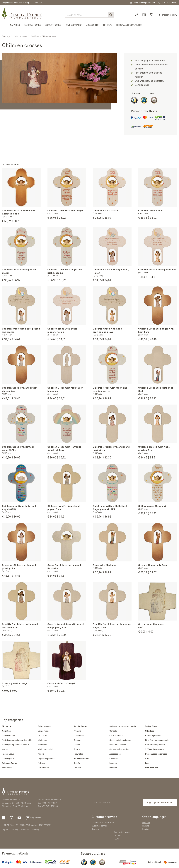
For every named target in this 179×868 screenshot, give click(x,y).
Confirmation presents (155, 745)
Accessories (92, 25)
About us (38, 3)
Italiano (146, 826)
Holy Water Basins (118, 745)
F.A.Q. (117, 839)
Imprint (5, 830)
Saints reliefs (44, 731)
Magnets (113, 763)
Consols (113, 731)
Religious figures (32, 25)
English (146, 829)
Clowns (77, 745)
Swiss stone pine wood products (124, 726)
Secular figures (53, 25)
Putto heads (43, 768)
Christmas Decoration (119, 749)
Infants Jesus (8, 754)
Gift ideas (107, 25)
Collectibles (79, 736)
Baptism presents (153, 736)
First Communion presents (157, 740)
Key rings (114, 759)
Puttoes (41, 763)
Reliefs (77, 763)
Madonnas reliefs (46, 749)
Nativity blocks (9, 736)
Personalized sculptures (129, 25)
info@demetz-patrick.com (50, 800)
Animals (77, 731)
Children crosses (49, 36)
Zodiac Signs (151, 726)
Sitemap (36, 830)
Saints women (44, 726)
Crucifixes (35, 36)
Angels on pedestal (46, 759)
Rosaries (113, 768)
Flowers (77, 768)
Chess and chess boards (120, 740)
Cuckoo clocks (116, 736)
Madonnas (43, 740)
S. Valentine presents (155, 749)
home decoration (74, 25)
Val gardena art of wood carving (15, 3)
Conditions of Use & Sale (103, 823)
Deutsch (146, 823)
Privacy (15, 830)
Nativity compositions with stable (17, 740)
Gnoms (77, 749)
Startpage (6, 36)
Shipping (96, 829)
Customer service (99, 826)
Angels (41, 754)
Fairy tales (78, 754)
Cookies (25, 830)
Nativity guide (8, 759)
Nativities (15, 25)
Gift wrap (118, 836)
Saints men (7, 768)
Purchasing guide (122, 832)
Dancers (77, 740)
